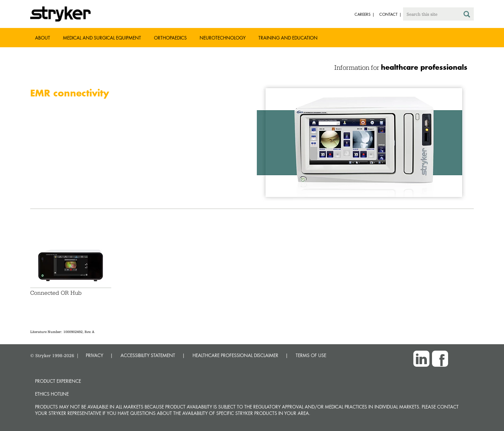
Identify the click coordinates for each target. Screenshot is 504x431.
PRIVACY (94, 355)
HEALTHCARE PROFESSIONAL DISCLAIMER (235, 355)
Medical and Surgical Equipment (102, 38)
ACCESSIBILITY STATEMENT (148, 355)
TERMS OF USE (311, 355)
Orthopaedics (170, 38)
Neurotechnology (223, 38)
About (43, 38)
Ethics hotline (52, 394)
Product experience (58, 381)
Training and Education (288, 38)
